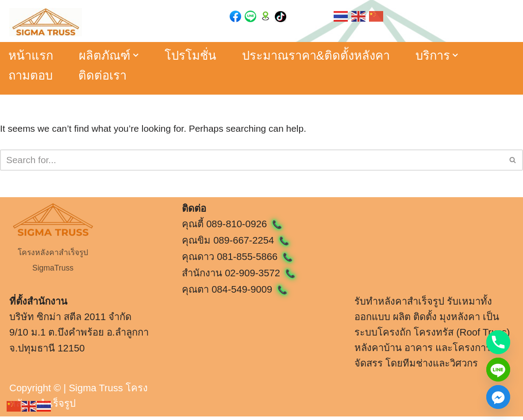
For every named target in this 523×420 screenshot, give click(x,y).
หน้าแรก (32, 56)
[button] (141, 56)
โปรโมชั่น (196, 56)
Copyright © (35, 391)
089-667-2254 (251, 244)
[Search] (252, 163)
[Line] (498, 370)
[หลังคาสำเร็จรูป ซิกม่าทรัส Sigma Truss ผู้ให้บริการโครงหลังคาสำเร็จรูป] (46, 22)
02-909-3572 (260, 277)
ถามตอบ (32, 76)
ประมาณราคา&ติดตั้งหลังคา (327, 56)
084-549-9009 (249, 293)
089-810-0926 (244, 227)
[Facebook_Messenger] (498, 397)
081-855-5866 (255, 260)
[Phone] (498, 342)
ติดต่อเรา (106, 76)
